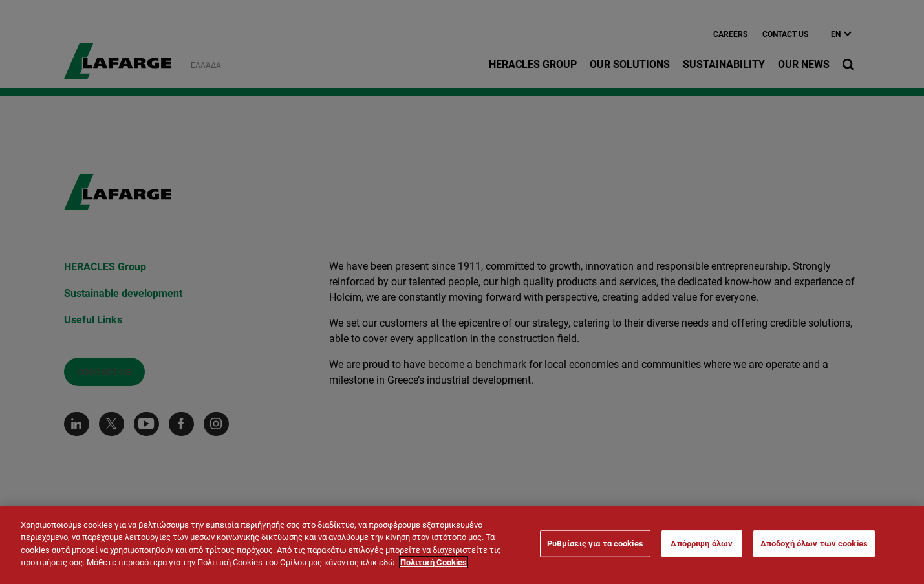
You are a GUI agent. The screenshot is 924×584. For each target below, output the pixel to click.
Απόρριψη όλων (702, 544)
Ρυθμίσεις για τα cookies (595, 544)
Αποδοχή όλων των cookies (814, 544)
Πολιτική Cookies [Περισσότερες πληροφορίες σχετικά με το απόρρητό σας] (434, 562)
